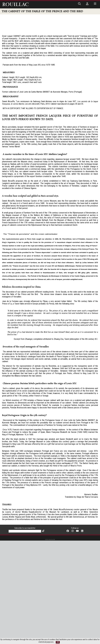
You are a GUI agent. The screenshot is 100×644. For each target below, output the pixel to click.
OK (58, 642)
